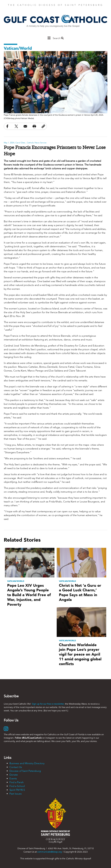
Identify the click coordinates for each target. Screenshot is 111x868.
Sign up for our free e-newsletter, (48, 704)
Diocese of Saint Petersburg (25, 771)
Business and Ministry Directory (27, 763)
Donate (14, 775)
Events (13, 779)
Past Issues (16, 794)
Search (58, 38)
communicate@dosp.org (50, 852)
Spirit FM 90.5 (17, 790)
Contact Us (16, 767)
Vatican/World (18, 48)
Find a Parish (17, 782)
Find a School (17, 786)
